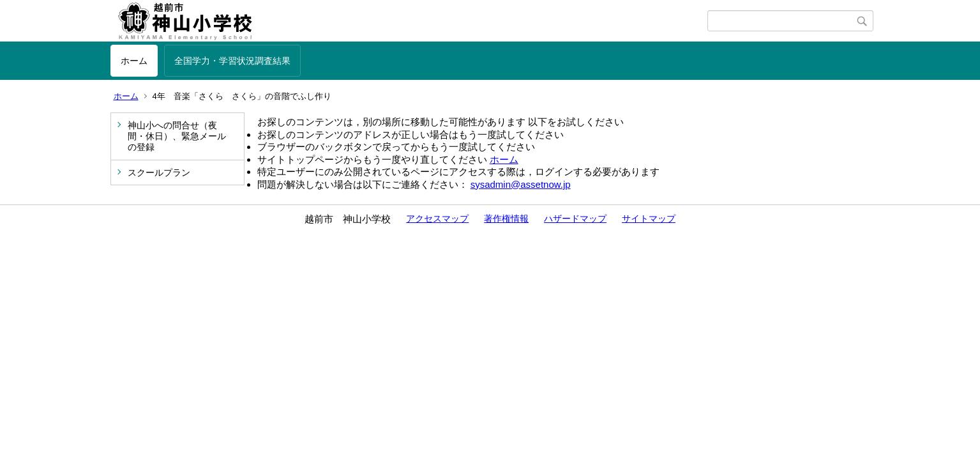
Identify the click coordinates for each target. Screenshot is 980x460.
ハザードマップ (575, 218)
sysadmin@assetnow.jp (521, 184)
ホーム (134, 61)
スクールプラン (159, 172)
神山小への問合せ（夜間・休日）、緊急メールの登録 (177, 136)
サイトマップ (649, 218)
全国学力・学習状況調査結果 (232, 61)
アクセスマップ (437, 218)
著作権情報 (506, 218)
